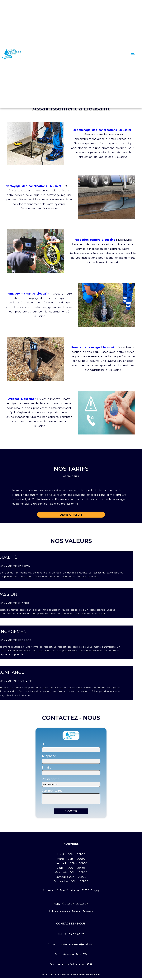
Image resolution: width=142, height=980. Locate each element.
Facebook (88, 913)
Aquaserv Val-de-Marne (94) (75, 966)
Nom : (46, 744)
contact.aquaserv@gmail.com (77, 946)
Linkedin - (54, 913)
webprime (78, 976)
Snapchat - (77, 913)
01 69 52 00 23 (75, 936)
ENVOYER (71, 813)
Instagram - (66, 913)
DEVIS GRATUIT (71, 515)
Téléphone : (49, 756)
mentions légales (92, 976)
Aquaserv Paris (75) (75, 956)
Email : (46, 768)
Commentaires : (53, 791)
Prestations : (50, 779)
